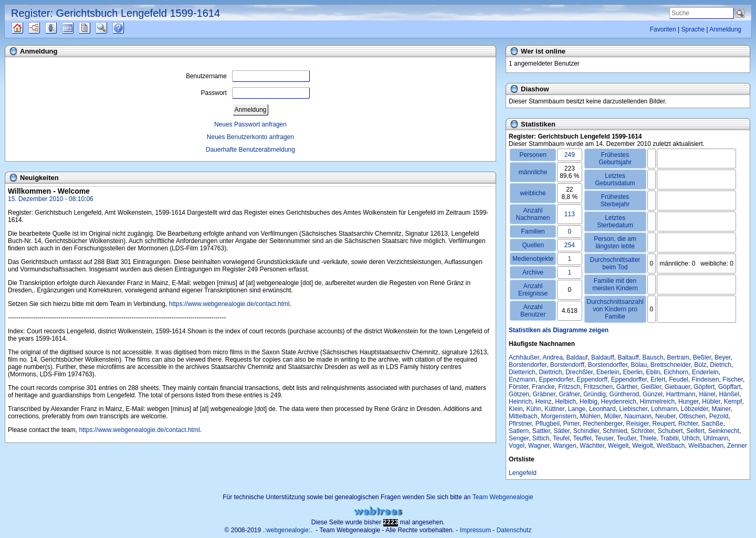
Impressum (475, 530)
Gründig (595, 394)
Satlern (519, 431)
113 (570, 214)
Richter (688, 424)
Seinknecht (724, 431)
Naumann (638, 416)
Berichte (94, 28)
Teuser (604, 438)
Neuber (665, 416)
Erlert (658, 379)
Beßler (702, 357)
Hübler (711, 402)
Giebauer (678, 387)
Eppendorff (592, 379)
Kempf (733, 402)
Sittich (541, 438)
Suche (110, 28)
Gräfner (570, 394)
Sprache (693, 29)
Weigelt (618, 446)
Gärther (627, 387)
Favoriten (663, 29)
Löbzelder (695, 409)
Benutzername (248, 76)
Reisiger (638, 424)
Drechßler (579, 372)
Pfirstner (520, 424)
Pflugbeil (548, 424)
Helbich (565, 402)
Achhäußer (524, 357)
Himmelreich (658, 402)
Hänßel (729, 394)
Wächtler (592, 446)
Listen (59, 28)
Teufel (561, 438)
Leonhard (602, 409)
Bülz (700, 365)
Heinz (544, 402)
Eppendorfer (556, 379)
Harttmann (681, 394)
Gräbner (544, 394)
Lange (577, 409)
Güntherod (624, 394)
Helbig (589, 402)
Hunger (689, 402)
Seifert (695, 431)
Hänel (707, 394)
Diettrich (550, 372)
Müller (613, 416)
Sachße (712, 424)
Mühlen (590, 416)
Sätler (562, 431)
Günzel (653, 394)
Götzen (519, 394)
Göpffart (729, 387)
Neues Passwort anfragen (250, 124)
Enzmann (522, 379)
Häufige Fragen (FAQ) (127, 28)
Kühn (533, 409)
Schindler (586, 431)
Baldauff (603, 357)
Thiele (648, 438)
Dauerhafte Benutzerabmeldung (250, 150)
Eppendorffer (629, 379)
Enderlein (705, 372)
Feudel (679, 379)
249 (570, 155)
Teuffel (582, 438)
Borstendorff (567, 365)
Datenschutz (514, 530)
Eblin (653, 372)
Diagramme (43, 28)
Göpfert (704, 387)
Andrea (553, 357)
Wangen (564, 446)
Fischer (733, 379)
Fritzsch (569, 387)
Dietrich (721, 365)
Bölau (639, 365)
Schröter (642, 431)
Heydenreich (619, 402)
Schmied (615, 431)
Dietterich (522, 372)
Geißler (651, 387)
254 (570, 245)
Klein (516, 409)
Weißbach (671, 446)
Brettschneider (671, 365)
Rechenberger (603, 424)
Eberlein (608, 372)
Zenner (737, 446)
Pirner (571, 424)
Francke (543, 387)
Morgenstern (558, 416)
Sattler (541, 431)
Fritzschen (598, 387)
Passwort (255, 93)
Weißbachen (706, 446)
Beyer (723, 357)
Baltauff (628, 357)
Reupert (664, 424)
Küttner (554, 409)
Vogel (517, 446)
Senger (519, 438)
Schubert (670, 431)
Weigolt (643, 446)
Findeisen (706, 379)
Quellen (27, 28)
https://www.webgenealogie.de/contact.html (229, 304)
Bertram (678, 357)
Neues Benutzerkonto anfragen (250, 137)
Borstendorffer (608, 365)
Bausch (653, 357)
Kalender (77, 28)
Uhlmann (716, 438)
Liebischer (633, 409)
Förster (518, 387)
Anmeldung (725, 29)
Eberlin (633, 372)
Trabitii (669, 438)
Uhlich (691, 438)
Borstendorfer (528, 365)
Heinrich (520, 402)
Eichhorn (676, 372)
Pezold (719, 416)
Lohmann (664, 409)
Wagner (539, 446)
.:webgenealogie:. (288, 530)
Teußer (627, 438)
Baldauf (577, 357)
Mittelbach (523, 416)
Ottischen (692, 416)
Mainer (721, 409)
